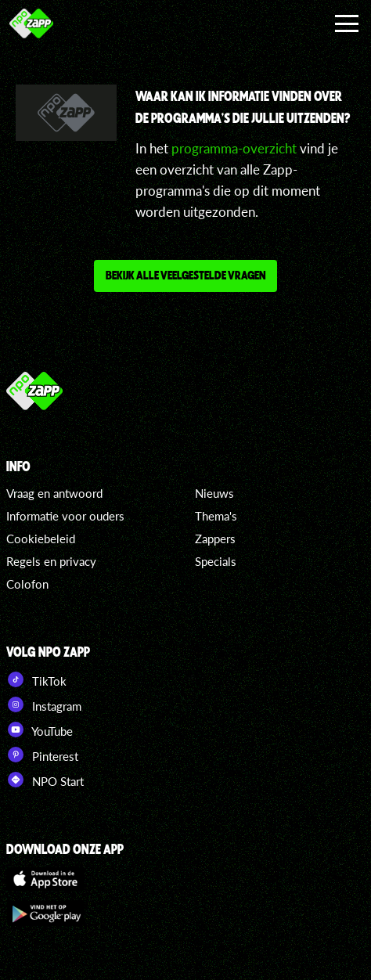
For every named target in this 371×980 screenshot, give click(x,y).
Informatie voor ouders (65, 516)
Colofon (27, 584)
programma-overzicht (234, 148)
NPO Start (45, 780)
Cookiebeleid (41, 539)
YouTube (40, 730)
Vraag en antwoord (54, 493)
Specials (216, 561)
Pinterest (42, 755)
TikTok (36, 679)
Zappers (215, 539)
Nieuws (214, 493)
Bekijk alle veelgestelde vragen (185, 275)
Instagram (44, 704)
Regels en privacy (51, 561)
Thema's (216, 516)
